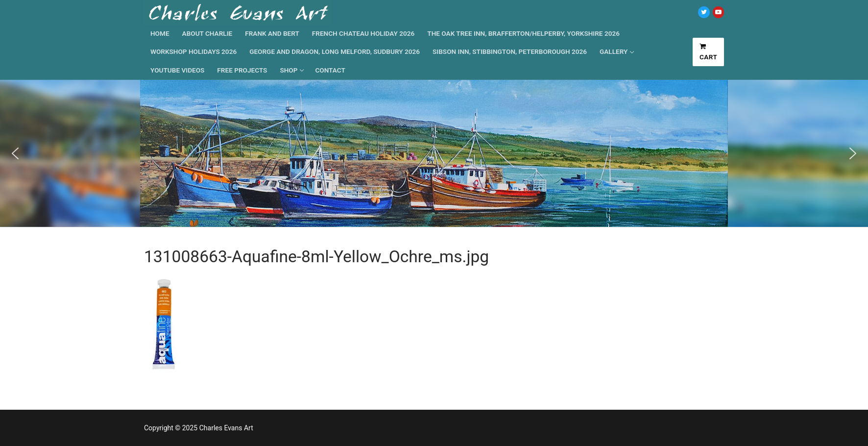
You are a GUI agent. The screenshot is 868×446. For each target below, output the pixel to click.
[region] (434, 153)
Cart (709, 52)
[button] (15, 153)
